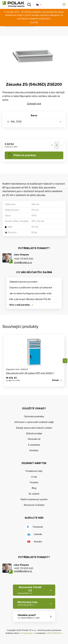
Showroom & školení (34, 505)
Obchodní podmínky (34, 416)
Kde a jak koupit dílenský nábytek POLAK (30, 299)
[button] (39, 4)
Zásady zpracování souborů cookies (34, 428)
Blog (34, 488)
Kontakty (34, 450)
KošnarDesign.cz (27, 633)
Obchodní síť (34, 439)
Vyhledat (29, 4)
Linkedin (38, 534)
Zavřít (34, 22)
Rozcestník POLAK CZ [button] (30, 590)
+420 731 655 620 (23, 259)
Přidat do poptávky (25, 155)
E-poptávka (34, 445)
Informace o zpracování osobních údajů (34, 422)
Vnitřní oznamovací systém (34, 499)
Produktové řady (34, 471)
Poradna (34, 482)
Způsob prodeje (34, 433)
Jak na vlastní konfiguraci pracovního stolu (30, 293)
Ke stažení (34, 494)
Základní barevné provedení (23, 282)
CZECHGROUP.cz (54, 633)
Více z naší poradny (20, 305)
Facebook (38, 527)
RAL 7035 (14, 122)
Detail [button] (55, 380)
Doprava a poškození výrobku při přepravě (31, 288)
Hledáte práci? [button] (29, 616)
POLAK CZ (13, 3)
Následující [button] (65, 361)
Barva (34, 116)
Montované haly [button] (28, 603)
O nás (34, 477)
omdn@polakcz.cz (23, 262)
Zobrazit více (34, 104)
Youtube (38, 542)
